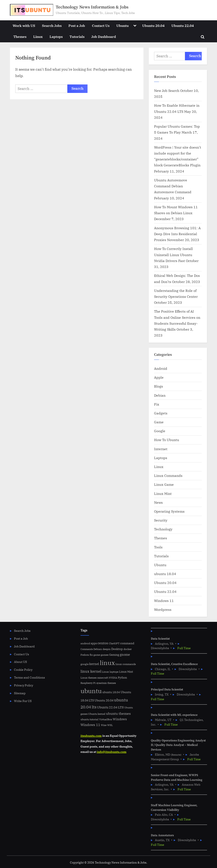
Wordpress (163, 609)
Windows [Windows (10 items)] (120, 719)
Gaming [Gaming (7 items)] (114, 655)
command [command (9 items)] (127, 643)
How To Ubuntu (167, 440)
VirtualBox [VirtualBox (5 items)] (106, 719)
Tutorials (77, 37)
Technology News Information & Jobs (92, 7)
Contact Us (101, 26)
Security (161, 520)
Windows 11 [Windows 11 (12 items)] (90, 725)
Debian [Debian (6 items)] (98, 649)
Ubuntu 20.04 (153, 26)
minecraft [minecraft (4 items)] (103, 678)
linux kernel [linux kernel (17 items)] (91, 671)
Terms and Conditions (29, 677)
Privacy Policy (24, 685)
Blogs (159, 386)
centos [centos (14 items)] (103, 643)
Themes (20, 37)
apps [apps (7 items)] (94, 643)
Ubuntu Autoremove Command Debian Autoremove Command (173, 186)
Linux (38, 37)
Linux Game (164, 484)
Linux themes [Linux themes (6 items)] (89, 678)
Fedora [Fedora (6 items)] (85, 655)
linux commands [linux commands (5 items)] (126, 664)
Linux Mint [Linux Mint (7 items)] (126, 672)
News (158, 502)
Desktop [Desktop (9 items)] (117, 649)
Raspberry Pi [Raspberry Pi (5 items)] (88, 683)
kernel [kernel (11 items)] (94, 664)
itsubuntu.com (91, 736)
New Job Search (167, 90)
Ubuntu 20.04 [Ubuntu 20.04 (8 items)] (104, 700)
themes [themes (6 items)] (112, 683)
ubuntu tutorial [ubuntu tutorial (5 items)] (90, 719)
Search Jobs (52, 26)
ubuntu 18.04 (165, 574)
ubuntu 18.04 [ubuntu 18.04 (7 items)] (111, 692)
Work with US (24, 26)
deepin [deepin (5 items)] (107, 649)
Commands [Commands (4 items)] (87, 649)
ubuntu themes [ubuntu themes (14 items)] (118, 713)
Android (161, 368)
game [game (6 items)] (97, 655)
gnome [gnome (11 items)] (125, 654)
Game (159, 422)
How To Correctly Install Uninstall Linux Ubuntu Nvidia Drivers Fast (173, 255)
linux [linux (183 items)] (107, 663)
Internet (161, 449)
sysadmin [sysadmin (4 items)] (102, 683)
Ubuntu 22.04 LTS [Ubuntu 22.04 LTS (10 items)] (110, 707)
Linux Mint (163, 493)
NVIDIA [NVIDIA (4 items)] (113, 678)
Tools (158, 547)
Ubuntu (122, 26)
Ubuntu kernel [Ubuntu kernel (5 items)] (97, 714)
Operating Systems (169, 511)
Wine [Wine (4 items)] (104, 725)
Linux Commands (168, 475)
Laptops (56, 37)
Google (160, 431)
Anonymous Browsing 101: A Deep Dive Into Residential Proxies (177, 234)
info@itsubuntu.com (112, 752)
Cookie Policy (23, 670)
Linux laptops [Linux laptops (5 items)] (110, 672)
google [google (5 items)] (85, 664)
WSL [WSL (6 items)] (110, 725)
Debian (160, 395)
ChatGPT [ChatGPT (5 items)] (114, 643)
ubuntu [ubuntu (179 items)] (91, 691)
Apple (159, 377)
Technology (163, 529)
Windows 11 (164, 601)
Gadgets (161, 413)
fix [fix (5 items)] (91, 655)
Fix (157, 404)
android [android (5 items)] (85, 643)
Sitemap (20, 693)
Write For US (23, 701)
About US (20, 662)
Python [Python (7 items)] (122, 678)
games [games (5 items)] (105, 655)
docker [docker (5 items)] (128, 649)
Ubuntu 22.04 (183, 26)
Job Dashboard (104, 37)
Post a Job (77, 26)
